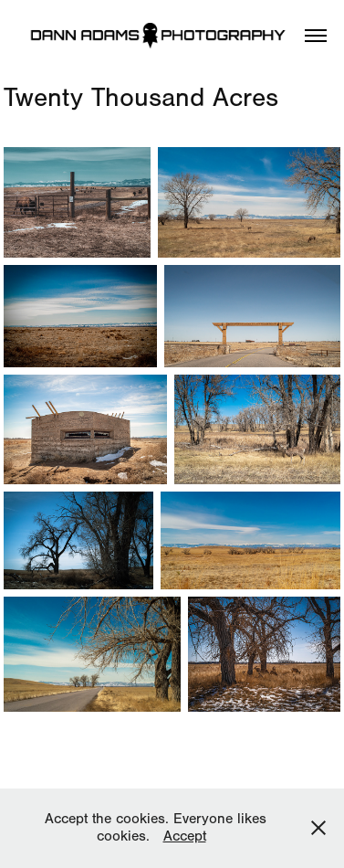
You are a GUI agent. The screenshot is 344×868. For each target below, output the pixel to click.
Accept (185, 836)
